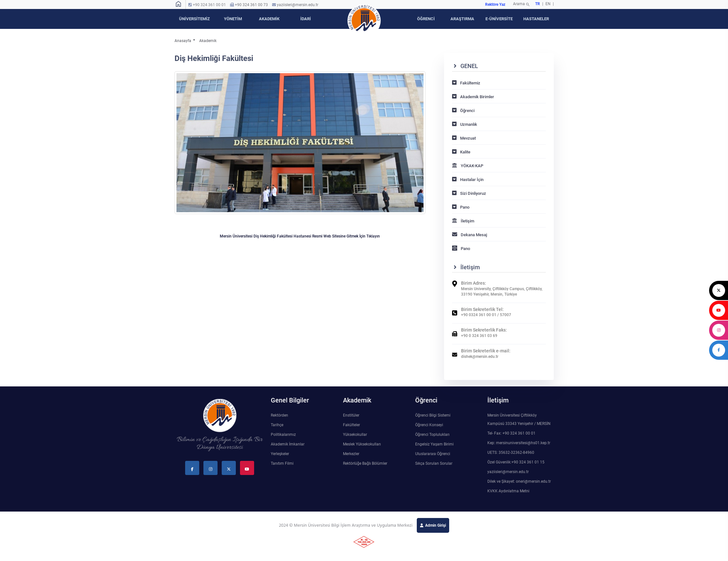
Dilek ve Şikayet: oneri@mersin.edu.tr (519, 481)
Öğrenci (463, 111)
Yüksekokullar (355, 435)
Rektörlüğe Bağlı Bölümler (365, 463)
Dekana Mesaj (470, 235)
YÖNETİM (233, 19)
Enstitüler (351, 415)
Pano (461, 207)
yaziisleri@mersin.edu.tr (298, 5)
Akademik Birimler (473, 97)
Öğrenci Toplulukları (432, 435)
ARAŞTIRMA (462, 19)
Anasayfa (183, 41)
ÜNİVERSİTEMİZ (194, 19)
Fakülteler (351, 425)
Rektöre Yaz (495, 4)
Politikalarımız (283, 435)
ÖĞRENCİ (426, 19)
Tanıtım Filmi (282, 463)
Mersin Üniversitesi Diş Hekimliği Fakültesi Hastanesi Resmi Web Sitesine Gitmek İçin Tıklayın (300, 236)
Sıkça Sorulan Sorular (434, 463)
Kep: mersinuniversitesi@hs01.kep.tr (519, 443)
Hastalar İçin (468, 180)
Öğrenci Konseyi (429, 425)
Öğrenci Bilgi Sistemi (433, 415)
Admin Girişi (436, 525)
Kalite (461, 152)
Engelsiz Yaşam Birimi (434, 444)
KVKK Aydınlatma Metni (508, 491)
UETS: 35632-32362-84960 (511, 453)
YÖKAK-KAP (468, 166)
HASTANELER (536, 19)
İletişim (463, 221)
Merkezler (351, 454)
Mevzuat (464, 138)
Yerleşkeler (280, 454)
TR (538, 4)
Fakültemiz (466, 83)
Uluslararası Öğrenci (433, 454)
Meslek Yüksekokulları (362, 444)
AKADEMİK (269, 19)
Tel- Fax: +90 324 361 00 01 (511, 433)
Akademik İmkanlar (288, 444)
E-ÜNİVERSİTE (499, 19)
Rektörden (279, 415)
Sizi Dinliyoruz (469, 193)
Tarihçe (277, 425)
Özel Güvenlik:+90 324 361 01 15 (516, 462)
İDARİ (306, 19)
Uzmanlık (465, 124)
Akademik (208, 41)
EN (548, 4)
